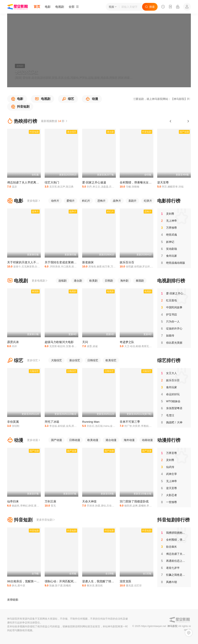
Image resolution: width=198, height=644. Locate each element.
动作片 (55, 201)
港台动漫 (111, 440)
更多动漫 (34, 440)
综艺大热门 (52, 182)
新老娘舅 (88, 262)
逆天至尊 (163, 182)
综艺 (15, 360)
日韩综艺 (93, 360)
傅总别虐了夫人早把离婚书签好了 (29, 182)
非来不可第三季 (130, 422)
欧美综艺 (111, 360)
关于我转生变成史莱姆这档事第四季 (68, 262)
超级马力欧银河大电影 (59, 342)
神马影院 (172, 626)
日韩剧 (109, 281)
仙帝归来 (13, 501)
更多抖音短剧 (46, 520)
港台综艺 (75, 360)
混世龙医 (125, 581)
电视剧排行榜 (171, 281)
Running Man (91, 422)
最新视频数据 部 (54, 121)
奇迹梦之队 (127, 342)
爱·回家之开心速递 (94, 182)
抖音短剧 (20, 520)
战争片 (117, 201)
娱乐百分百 (127, 262)
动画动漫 (147, 440)
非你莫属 (13, 422)
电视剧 (60, 7)
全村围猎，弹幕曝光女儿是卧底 (140, 182)
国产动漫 (56, 440)
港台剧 (78, 281)
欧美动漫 (93, 440)
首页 (37, 7)
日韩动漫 (75, 440)
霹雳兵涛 (13, 342)
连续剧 (62, 281)
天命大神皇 (89, 501)
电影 (48, 7)
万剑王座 (50, 501)
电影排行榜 (169, 201)
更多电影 (34, 201)
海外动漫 (129, 440)
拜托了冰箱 (52, 422)
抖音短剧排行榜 (173, 520)
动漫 (15, 440)
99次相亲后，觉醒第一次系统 (26, 581)
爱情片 (71, 201)
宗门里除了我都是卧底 (134, 501)
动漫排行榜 (169, 440)
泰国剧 (140, 281)
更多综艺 (34, 360)
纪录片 (148, 201)
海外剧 (124, 281)
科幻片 (86, 201)
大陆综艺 (56, 360)
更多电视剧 (40, 281)
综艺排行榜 (169, 360)
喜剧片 (132, 201)
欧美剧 (93, 281)
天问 (85, 342)
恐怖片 (102, 201)
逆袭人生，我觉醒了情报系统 (101, 581)
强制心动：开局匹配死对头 (62, 581)
